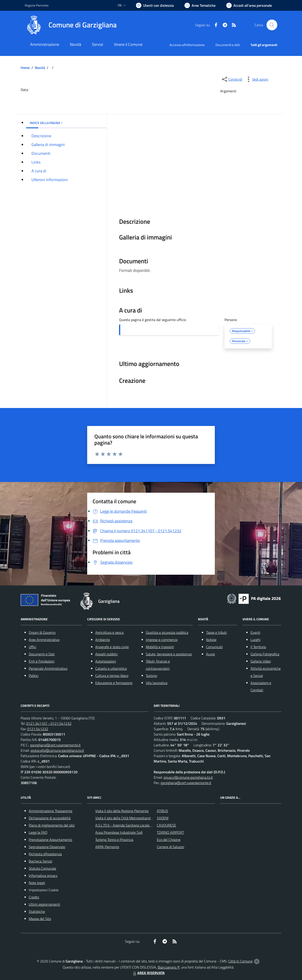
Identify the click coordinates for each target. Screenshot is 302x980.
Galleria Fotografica (265, 654)
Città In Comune (240, 961)
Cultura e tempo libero (112, 676)
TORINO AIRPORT (170, 832)
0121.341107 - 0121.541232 (49, 723)
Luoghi (255, 640)
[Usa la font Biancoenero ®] (155, 5)
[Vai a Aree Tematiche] (200, 5)
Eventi (255, 632)
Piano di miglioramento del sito (52, 825)
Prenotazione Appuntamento (50, 840)
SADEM (163, 818)
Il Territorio (258, 647)
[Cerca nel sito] (272, 25)
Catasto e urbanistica (111, 668)
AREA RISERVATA (148, 973)
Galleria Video (261, 661)
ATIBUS (162, 811)
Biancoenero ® (169, 967)
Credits (34, 897)
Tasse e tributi (216, 632)
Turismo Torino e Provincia (114, 840)
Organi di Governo (42, 632)
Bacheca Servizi (40, 861)
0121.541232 (38, 729)
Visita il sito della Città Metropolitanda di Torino (130, 818)
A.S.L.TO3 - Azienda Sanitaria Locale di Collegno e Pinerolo (139, 825)
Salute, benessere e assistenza (169, 654)
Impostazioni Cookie (44, 890)
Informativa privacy (43, 876)
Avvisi (210, 654)
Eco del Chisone (169, 840)
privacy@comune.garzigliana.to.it (188, 777)
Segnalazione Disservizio (47, 847)
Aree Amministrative (44, 640)
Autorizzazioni (106, 661)
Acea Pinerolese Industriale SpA (119, 832)
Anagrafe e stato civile (112, 647)
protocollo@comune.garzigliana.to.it (57, 750)
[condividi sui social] (232, 79)
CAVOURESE (167, 825)
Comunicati (214, 647)
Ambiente (103, 640)
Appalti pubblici (107, 654)
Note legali (37, 883)
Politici (34, 676)
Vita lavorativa (157, 683)
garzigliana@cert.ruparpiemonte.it (55, 745)
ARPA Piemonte (107, 847)
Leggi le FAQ (38, 832)
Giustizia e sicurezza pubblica (167, 632)
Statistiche (37, 911)
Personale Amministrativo (48, 668)
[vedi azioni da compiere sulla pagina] (257, 79)
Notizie (211, 640)
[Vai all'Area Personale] (249, 5)
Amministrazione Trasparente (51, 811)
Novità (40, 68)
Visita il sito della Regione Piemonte (122, 811)
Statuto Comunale (42, 868)
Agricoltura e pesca (109, 632)
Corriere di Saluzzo (170, 847)
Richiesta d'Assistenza (45, 854)
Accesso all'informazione (187, 45)
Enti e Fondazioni (42, 661)
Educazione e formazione (114, 683)
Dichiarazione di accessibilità (50, 818)
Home (25, 68)
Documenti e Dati (42, 654)
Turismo (151, 676)
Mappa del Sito (40, 919)
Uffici (32, 647)
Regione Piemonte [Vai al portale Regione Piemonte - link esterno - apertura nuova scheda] (37, 5)
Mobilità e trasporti (160, 647)
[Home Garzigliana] (71, 25)
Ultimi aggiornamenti (44, 904)
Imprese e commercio (162, 640)
